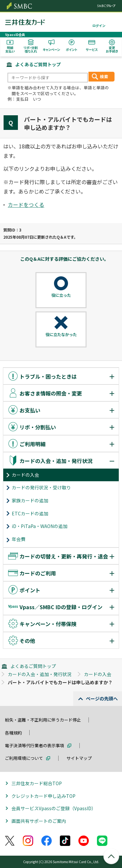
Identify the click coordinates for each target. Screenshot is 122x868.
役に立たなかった (61, 334)
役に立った (61, 295)
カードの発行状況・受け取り (41, 487)
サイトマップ (79, 758)
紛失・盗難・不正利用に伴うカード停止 (43, 720)
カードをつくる (26, 205)
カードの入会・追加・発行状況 (40, 674)
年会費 (19, 539)
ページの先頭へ (102, 698)
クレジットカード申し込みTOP (43, 796)
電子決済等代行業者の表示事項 (34, 745)
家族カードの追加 (30, 500)
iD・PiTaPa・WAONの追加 (40, 526)
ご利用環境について (24, 758)
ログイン (99, 25)
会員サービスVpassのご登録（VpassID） (54, 808)
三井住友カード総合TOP (37, 783)
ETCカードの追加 (30, 513)
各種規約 (13, 733)
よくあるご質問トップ (38, 64)
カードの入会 (25, 475)
